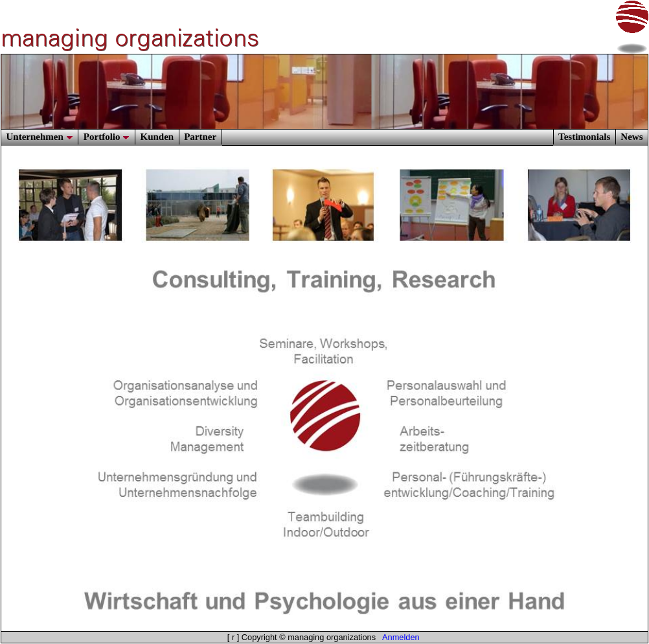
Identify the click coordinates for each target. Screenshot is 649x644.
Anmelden (401, 637)
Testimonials (584, 137)
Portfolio (107, 137)
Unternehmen (40, 137)
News (632, 137)
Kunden (157, 137)
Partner (200, 137)
